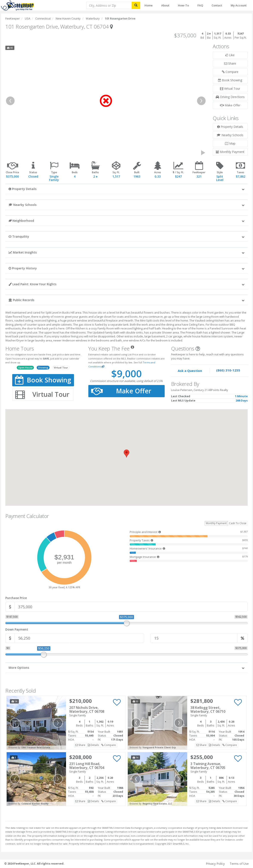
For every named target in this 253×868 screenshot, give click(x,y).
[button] (126, 189)
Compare (230, 72)
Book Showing (230, 80)
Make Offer (230, 105)
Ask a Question (190, 371)
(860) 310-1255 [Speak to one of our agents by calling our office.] (228, 370)
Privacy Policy (215, 864)
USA (28, 18)
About (165, 5)
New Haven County (68, 18)
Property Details (230, 127)
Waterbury (93, 18)
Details (93, 745)
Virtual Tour (230, 88)
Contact (217, 5)
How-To (183, 5)
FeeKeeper (13, 18)
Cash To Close (238, 523)
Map (230, 143)
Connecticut (43, 18)
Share (230, 63)
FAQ (200, 5)
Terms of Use (239, 864)
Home (149, 5)
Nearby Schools (230, 135)
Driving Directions (230, 97)
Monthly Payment (230, 152)
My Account (239, 5)
